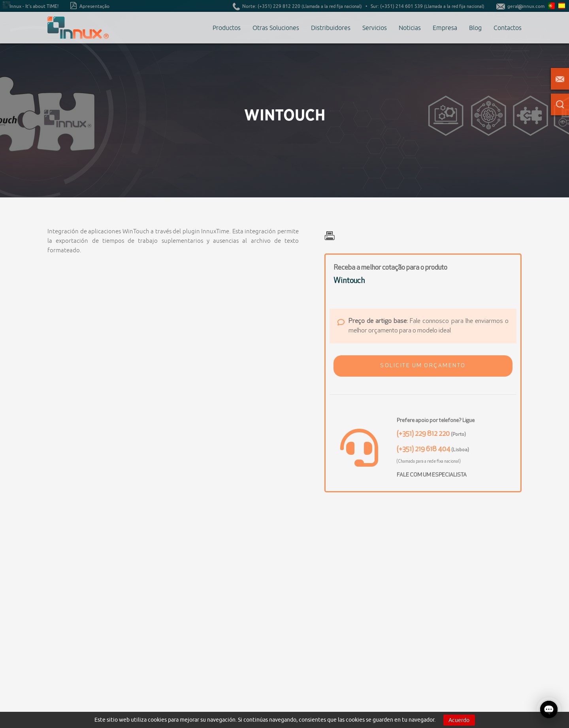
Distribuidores (331, 28)
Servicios (375, 28)
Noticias (410, 28)
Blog (475, 28)
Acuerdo (459, 720)
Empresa (445, 28)
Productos (227, 28)
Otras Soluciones (276, 28)
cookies (157, 720)
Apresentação (90, 6)
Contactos (508, 28)
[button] (423, 366)
